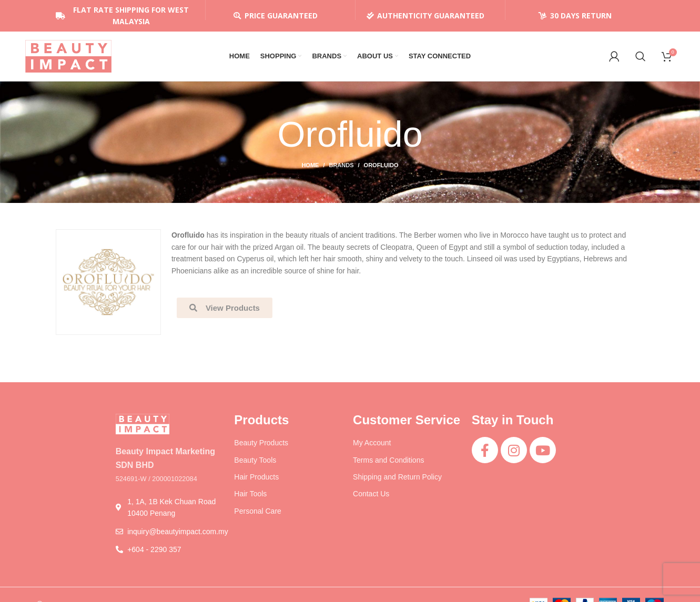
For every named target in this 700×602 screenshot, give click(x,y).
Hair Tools (250, 497)
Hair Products (256, 480)
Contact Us (371, 497)
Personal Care (258, 514)
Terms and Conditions (388, 463)
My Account (372, 446)
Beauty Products (261, 446)
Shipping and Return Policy (397, 480)
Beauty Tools (255, 463)
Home (310, 169)
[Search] (641, 58)
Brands (341, 169)
